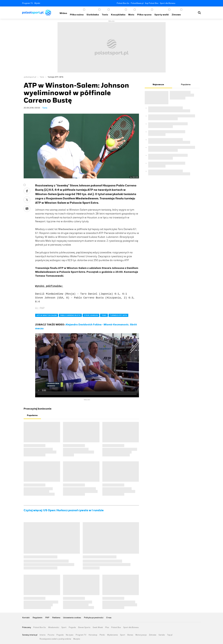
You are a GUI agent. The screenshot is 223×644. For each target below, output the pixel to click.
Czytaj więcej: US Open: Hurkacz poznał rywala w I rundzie (64, 510)
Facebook (178, 3)
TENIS (104, 315)
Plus (107, 627)
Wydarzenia (112, 635)
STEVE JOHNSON (91, 315)
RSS (200, 3)
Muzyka (77, 639)
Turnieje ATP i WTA (55, 77)
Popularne (32, 415)
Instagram (191, 3)
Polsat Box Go (123, 3)
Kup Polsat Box (152, 3)
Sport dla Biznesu (168, 3)
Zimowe (176, 15)
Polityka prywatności (94, 618)
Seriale (162, 635)
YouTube (187, 3)
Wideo (63, 13)
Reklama (56, 618)
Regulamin (37, 618)
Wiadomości (54, 627)
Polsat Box (116, 627)
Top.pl (170, 635)
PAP (47, 618)
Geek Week (98, 627)
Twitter (182, 3)
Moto (131, 15)
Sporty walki (162, 15)
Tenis (105, 15)
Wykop (27, 209)
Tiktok (195, 3)
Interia (43, 635)
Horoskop (93, 635)
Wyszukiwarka (199, 13)
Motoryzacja (141, 635)
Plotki (102, 635)
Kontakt (26, 618)
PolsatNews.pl (137, 3)
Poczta (51, 635)
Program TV (28, 3)
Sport (64, 627)
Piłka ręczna (144, 15)
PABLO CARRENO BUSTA (70, 315)
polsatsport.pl (30, 77)
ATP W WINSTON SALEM (47, 315)
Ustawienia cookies (72, 618)
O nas (109, 618)
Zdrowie (153, 635)
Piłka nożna (77, 15)
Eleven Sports (84, 627)
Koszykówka (118, 15)
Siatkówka (93, 15)
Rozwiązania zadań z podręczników (55, 639)
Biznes (130, 635)
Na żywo (70, 635)
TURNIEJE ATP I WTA (118, 315)
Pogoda (72, 627)
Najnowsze (158, 85)
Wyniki (37, 3)
